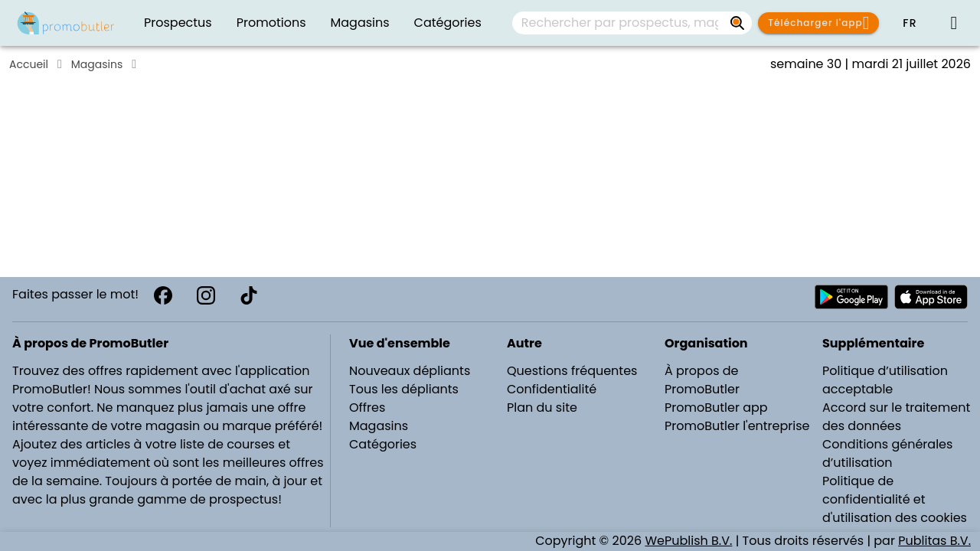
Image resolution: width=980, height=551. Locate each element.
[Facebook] (163, 295)
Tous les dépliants (404, 389)
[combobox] (632, 23)
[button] (910, 23)
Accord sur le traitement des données (896, 417)
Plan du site (542, 408)
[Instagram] (206, 295)
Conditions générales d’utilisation (887, 453)
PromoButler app (716, 408)
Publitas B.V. (934, 541)
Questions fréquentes (572, 371)
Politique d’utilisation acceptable (885, 380)
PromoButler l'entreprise (737, 426)
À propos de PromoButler (702, 380)
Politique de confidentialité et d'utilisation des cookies (895, 499)
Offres (367, 408)
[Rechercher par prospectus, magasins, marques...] (738, 23)
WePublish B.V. (688, 541)
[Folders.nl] (66, 23)
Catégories (383, 444)
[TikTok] (249, 295)
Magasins (97, 64)
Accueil (29, 64)
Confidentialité (552, 389)
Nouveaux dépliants (410, 371)
